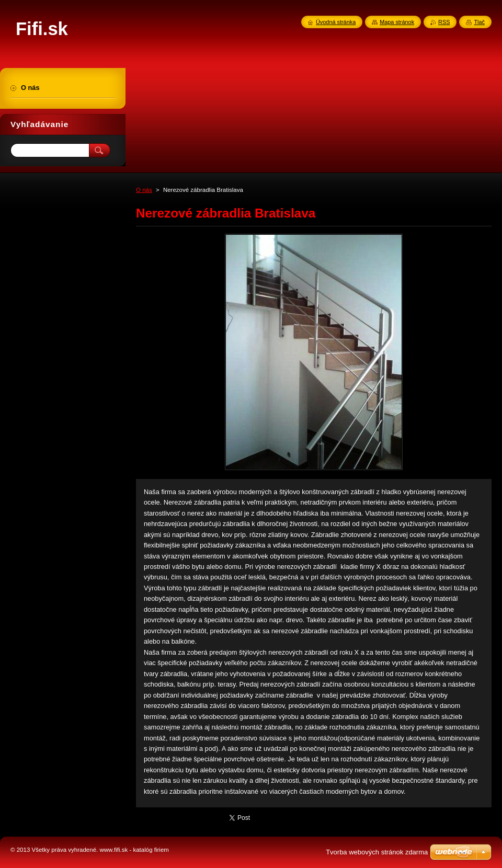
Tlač (479, 22)
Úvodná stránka (336, 22)
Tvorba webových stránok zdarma (377, 852)
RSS (444, 22)
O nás (144, 190)
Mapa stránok (397, 22)
